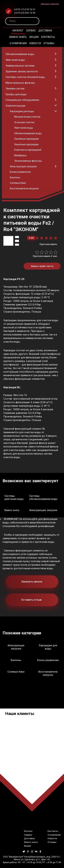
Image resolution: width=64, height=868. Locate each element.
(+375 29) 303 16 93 (25, 13)
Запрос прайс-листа (42, 266)
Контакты (48, 37)
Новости (35, 43)
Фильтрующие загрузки (43, 510)
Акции (34, 37)
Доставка (45, 31)
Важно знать (18, 37)
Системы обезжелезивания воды (43, 498)
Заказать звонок (50, 4)
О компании (18, 43)
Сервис (31, 31)
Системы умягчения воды (14, 498)
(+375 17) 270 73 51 (25, 9)
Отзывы (49, 43)
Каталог (18, 31)
